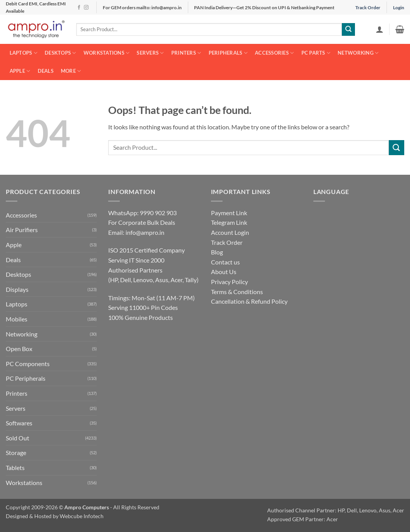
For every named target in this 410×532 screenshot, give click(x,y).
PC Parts (316, 53)
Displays (17, 289)
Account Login (230, 232)
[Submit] (348, 30)
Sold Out (18, 438)
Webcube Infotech (82, 516)
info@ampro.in (145, 232)
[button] (380, 29)
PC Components (28, 364)
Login (399, 8)
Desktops (60, 53)
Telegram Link (229, 222)
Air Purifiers (22, 230)
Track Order (368, 8)
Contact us (225, 262)
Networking (358, 53)
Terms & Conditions (237, 292)
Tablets (15, 468)
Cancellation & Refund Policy (249, 301)
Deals (46, 71)
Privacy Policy (229, 282)
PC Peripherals (26, 378)
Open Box (19, 349)
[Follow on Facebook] (79, 8)
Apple (20, 71)
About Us (224, 272)
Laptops (23, 53)
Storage (16, 453)
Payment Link (229, 213)
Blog (217, 252)
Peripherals (228, 53)
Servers (150, 53)
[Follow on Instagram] (86, 8)
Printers (186, 53)
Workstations (107, 53)
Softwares (19, 423)
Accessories (274, 53)
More (71, 71)
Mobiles (17, 319)
